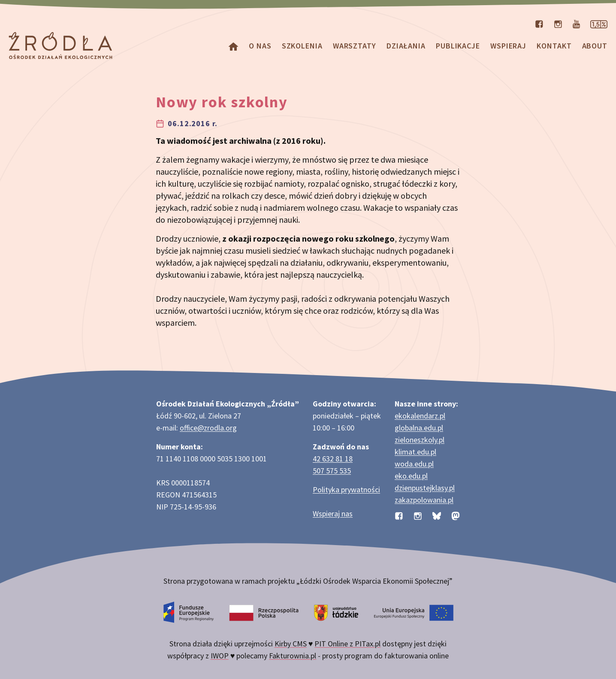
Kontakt (554, 46)
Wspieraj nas (333, 514)
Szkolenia (302, 46)
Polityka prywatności (346, 490)
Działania (406, 46)
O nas (260, 46)
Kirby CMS (291, 644)
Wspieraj (508, 46)
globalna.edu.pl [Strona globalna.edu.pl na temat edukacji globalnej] (419, 428)
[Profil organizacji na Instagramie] (558, 23)
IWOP (220, 656)
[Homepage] (233, 46)
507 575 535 (332, 471)
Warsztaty (355, 46)
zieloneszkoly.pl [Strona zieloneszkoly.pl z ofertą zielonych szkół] (420, 440)
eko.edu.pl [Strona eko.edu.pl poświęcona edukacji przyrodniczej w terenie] (411, 476)
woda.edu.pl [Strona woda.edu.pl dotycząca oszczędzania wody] (414, 464)
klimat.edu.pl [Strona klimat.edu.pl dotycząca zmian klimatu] (415, 452)
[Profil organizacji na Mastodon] (456, 515)
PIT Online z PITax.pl (347, 644)
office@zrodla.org (208, 428)
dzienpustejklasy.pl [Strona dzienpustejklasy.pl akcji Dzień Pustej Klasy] (425, 488)
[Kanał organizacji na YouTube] (576, 23)
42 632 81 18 (333, 459)
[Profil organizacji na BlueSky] (437, 515)
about (595, 46)
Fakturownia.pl (293, 656)
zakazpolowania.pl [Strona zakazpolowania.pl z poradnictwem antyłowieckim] (424, 500)
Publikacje (458, 46)
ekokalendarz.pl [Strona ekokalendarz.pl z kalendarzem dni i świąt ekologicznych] (420, 416)
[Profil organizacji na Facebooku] (539, 23)
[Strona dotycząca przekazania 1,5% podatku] (599, 23)
